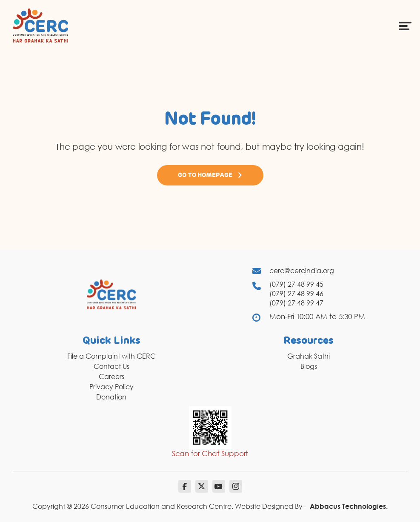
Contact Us (111, 366)
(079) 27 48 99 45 (296, 284)
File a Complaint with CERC (111, 356)
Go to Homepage (210, 175)
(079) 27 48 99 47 (296, 303)
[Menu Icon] (405, 26)
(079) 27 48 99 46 (296, 294)
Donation (111, 397)
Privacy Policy (111, 387)
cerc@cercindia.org (302, 271)
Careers (111, 377)
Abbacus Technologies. (349, 506)
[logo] (40, 25)
